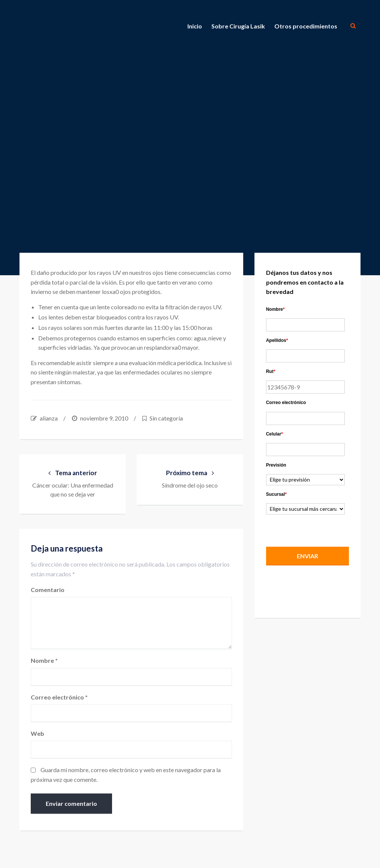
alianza (49, 418)
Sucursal (276, 494)
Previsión (276, 465)
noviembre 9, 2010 (104, 418)
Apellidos (277, 340)
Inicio (195, 26)
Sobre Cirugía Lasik (238, 26)
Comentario (48, 590)
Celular (275, 434)
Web (37, 733)
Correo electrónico (59, 697)
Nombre (44, 660)
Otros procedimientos (306, 26)
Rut (271, 371)
